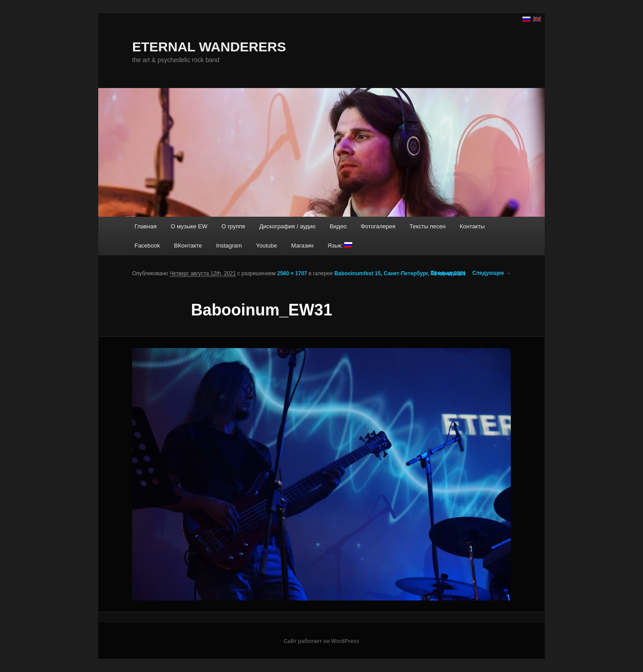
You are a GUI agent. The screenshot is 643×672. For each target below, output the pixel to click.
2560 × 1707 (292, 273)
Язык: (340, 246)
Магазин (302, 246)
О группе (233, 226)
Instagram (229, 246)
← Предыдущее (445, 273)
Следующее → (492, 273)
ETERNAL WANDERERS (209, 47)
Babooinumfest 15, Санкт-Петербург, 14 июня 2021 (400, 273)
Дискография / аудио (288, 226)
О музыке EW (189, 226)
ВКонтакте (188, 246)
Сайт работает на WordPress (321, 641)
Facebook (147, 246)
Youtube (266, 246)
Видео (338, 226)
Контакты (472, 226)
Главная (145, 226)
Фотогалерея (378, 226)
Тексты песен (428, 226)
